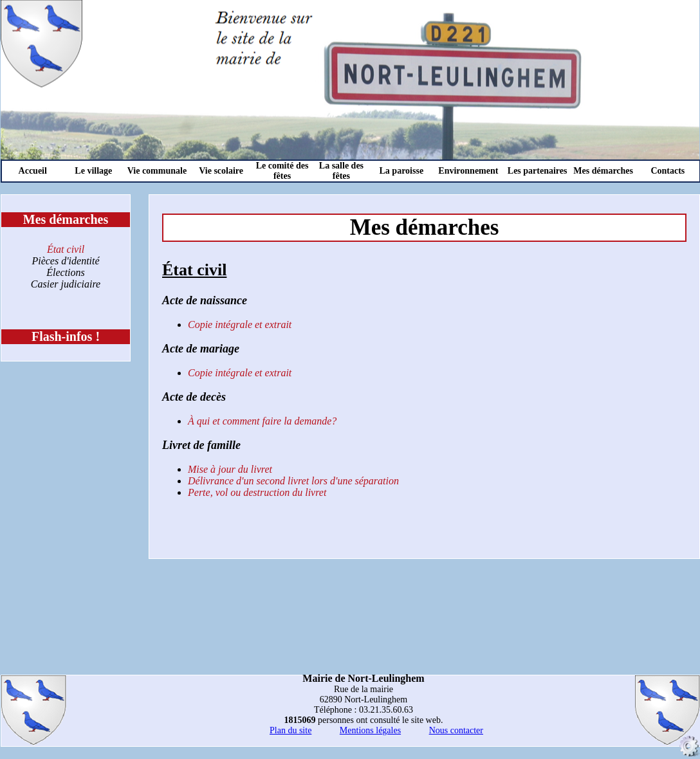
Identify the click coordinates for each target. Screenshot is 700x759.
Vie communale (157, 171)
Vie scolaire (221, 171)
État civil (66, 249)
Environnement (468, 171)
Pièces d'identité (65, 261)
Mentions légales (370, 730)
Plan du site (290, 730)
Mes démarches (603, 171)
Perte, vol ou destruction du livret (257, 492)
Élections (66, 272)
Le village (93, 171)
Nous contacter (456, 730)
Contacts (668, 171)
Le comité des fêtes (282, 171)
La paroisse (402, 171)
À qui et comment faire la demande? (262, 421)
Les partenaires (538, 171)
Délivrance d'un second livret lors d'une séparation (293, 481)
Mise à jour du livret (230, 469)
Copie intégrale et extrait (240, 325)
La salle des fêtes (341, 171)
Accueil (33, 171)
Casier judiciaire (66, 284)
